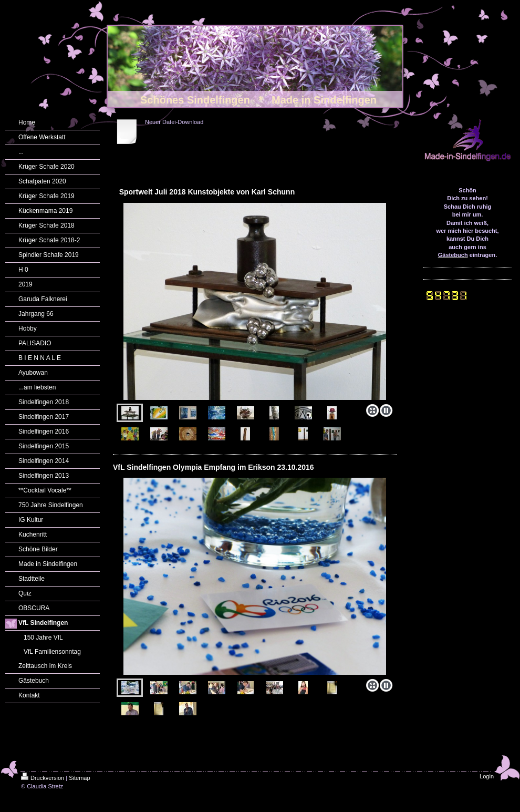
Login (487, 776)
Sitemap (79, 778)
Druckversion (43, 778)
